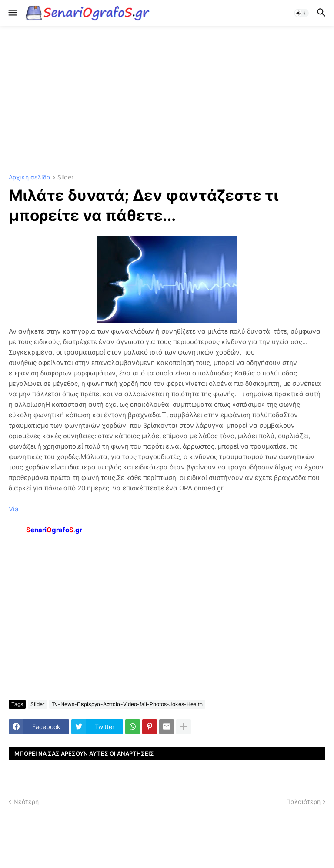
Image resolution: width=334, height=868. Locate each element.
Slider (65, 177)
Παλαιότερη (303, 802)
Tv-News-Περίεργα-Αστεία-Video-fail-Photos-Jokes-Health (127, 704)
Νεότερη (26, 802)
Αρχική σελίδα (30, 177)
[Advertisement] (167, 100)
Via (13, 509)
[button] (12, 13)
